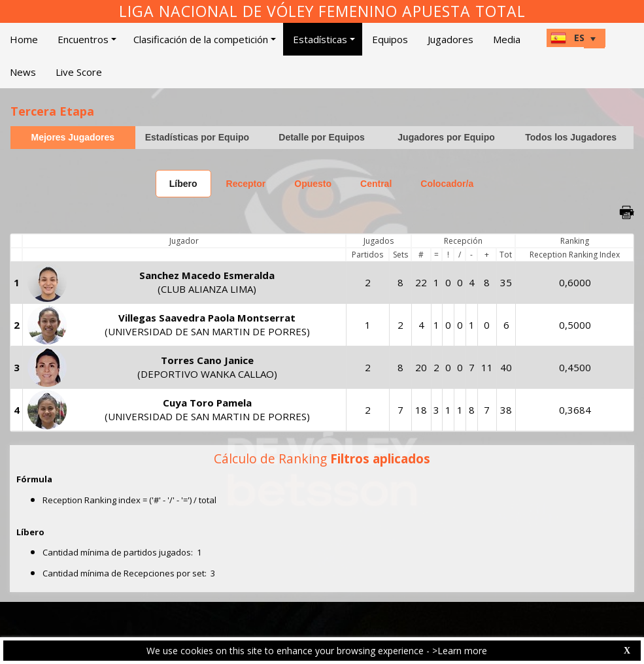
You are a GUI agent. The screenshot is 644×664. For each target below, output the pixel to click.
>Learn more (460, 651)
